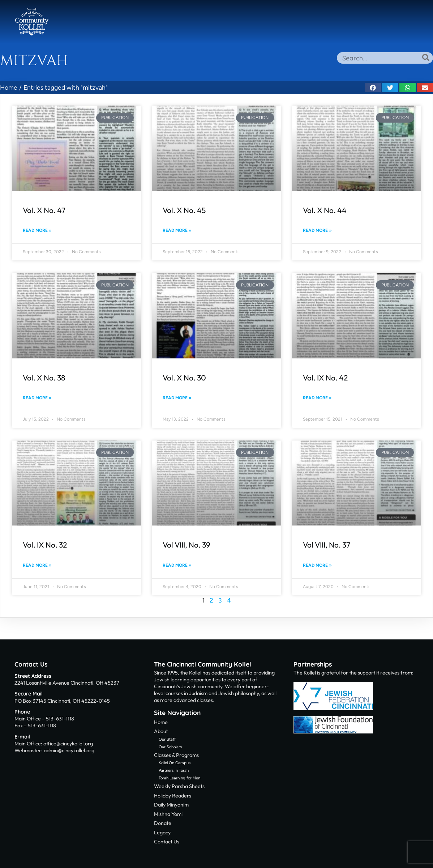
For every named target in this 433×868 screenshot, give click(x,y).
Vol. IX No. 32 (45, 545)
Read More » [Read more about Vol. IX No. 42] (317, 398)
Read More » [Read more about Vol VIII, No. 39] (177, 565)
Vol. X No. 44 (325, 210)
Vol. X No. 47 (44, 210)
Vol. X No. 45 (184, 210)
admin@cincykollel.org (69, 750)
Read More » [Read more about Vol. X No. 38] (37, 398)
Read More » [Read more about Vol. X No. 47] (37, 230)
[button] (373, 88)
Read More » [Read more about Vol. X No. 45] (177, 230)
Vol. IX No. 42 (325, 378)
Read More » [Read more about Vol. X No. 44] (317, 230)
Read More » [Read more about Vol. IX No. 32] (37, 565)
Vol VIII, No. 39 (187, 545)
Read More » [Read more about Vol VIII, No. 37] (317, 565)
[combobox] (385, 58)
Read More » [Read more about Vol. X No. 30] (177, 398)
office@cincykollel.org (68, 744)
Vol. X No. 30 (184, 378)
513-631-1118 (60, 719)
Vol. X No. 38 (44, 378)
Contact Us (31, 664)
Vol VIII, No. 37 (327, 545)
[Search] (426, 58)
